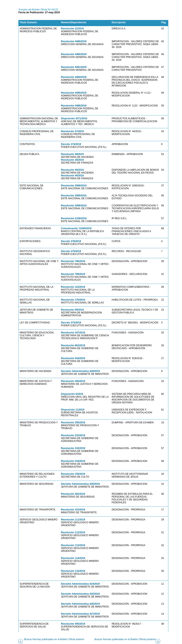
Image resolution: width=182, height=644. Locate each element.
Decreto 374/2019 (71, 144)
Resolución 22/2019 (72, 29)
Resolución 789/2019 (73, 274)
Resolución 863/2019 (73, 345)
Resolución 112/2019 (73, 532)
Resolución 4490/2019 (74, 54)
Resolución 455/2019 (73, 624)
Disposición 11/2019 (73, 410)
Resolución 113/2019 (73, 545)
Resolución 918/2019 (73, 358)
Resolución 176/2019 (73, 300)
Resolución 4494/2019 (74, 77)
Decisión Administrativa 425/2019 (80, 594)
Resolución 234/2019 (73, 461)
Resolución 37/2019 (72, 131)
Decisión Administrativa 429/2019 (80, 484)
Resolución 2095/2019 (74, 196)
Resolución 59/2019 (72, 310)
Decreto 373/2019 (71, 323)
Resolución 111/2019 (73, 520)
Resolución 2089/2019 (74, 186)
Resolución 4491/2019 (74, 67)
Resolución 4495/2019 (74, 93)
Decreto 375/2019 (71, 251)
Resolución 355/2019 (73, 381)
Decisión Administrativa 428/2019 (80, 371)
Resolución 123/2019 (73, 287)
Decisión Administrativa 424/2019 (80, 584)
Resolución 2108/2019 (74, 218)
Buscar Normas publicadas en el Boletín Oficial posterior (125, 639)
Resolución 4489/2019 (74, 41)
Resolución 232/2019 (73, 435)
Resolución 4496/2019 (74, 106)
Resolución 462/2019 (73, 494)
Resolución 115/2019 (73, 571)
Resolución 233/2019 (73, 448)
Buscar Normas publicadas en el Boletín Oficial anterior (54, 639)
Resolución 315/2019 (73, 510)
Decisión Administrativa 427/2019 (80, 614)
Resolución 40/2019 (72, 170)
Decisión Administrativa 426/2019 (80, 604)
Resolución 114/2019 (73, 558)
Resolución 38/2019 (72, 154)
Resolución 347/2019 (73, 333)
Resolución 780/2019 (73, 261)
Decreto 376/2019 (71, 241)
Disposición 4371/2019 (74, 118)
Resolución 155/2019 (73, 474)
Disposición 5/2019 (72, 394)
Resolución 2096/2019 (74, 206)
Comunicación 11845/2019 (76, 228)
